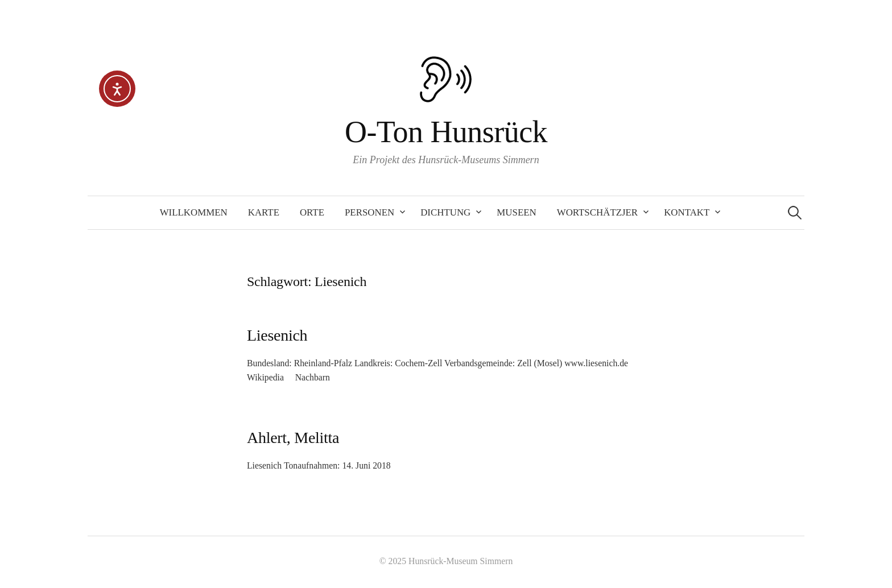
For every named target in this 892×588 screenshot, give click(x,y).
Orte (312, 212)
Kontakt (687, 212)
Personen (369, 212)
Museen (516, 212)
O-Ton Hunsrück (446, 132)
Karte (264, 212)
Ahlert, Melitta (293, 438)
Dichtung (445, 212)
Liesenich (277, 335)
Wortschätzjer (597, 212)
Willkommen (194, 212)
